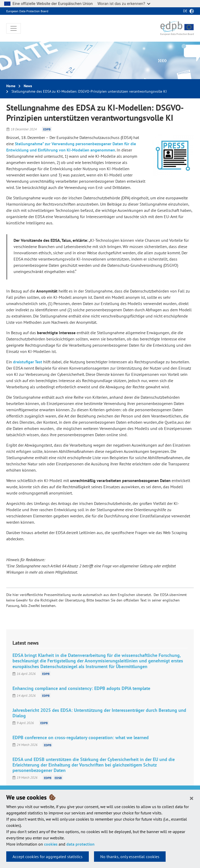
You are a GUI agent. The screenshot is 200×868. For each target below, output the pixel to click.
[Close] (192, 798)
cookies (51, 844)
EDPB (47, 129)
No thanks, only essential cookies (130, 857)
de (185, 11)
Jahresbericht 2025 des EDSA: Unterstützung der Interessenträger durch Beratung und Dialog (99, 713)
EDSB (58, 778)
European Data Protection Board (27, 11)
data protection (80, 844)
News (28, 86)
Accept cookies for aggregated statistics (48, 857)
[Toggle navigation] (14, 28)
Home (11, 86)
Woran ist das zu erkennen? (124, 4)
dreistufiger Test (28, 362)
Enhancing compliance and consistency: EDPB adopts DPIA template (81, 688)
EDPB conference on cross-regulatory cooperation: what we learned (81, 737)
